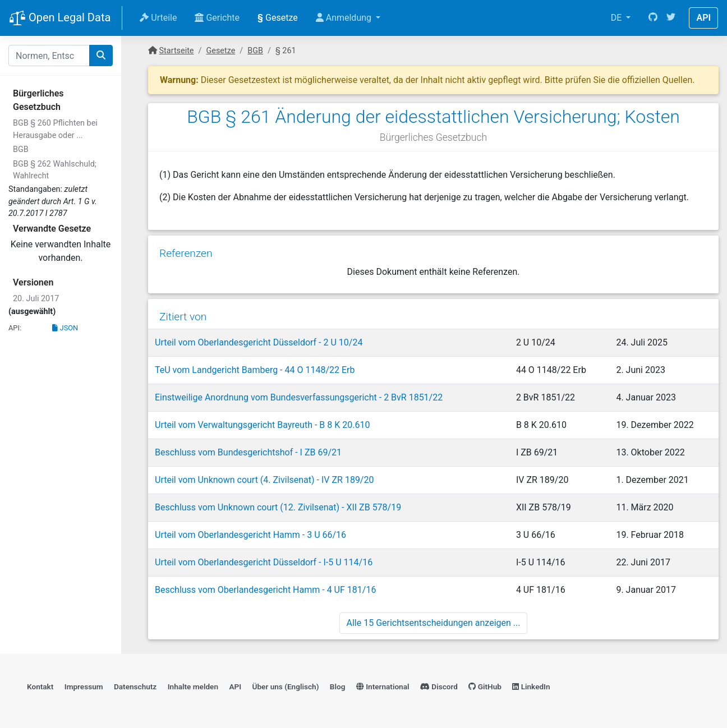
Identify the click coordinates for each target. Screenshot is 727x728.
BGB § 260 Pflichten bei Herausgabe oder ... (55, 129)
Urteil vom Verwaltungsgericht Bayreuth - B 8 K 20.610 (262, 425)
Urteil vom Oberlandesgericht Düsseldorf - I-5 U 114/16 (264, 562)
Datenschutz (135, 686)
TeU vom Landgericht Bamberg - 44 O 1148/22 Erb (255, 370)
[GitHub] (653, 18)
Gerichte (217, 18)
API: (15, 328)
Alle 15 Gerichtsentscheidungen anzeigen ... (434, 623)
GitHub (485, 686)
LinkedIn (531, 686)
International (383, 686)
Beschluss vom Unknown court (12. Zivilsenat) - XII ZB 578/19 (278, 507)
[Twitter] (671, 18)
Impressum (84, 686)
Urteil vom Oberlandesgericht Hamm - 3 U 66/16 (250, 535)
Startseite (177, 51)
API (703, 18)
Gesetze (278, 18)
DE (618, 18)
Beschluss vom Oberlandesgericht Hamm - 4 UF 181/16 (265, 590)
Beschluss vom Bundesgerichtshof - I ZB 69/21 (248, 452)
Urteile (158, 18)
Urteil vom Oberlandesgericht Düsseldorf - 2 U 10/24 (259, 342)
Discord (439, 686)
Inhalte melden (193, 686)
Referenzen (186, 253)
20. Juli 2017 (36, 299)
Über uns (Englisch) (286, 686)
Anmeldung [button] (345, 18)
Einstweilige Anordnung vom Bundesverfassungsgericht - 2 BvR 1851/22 (299, 397)
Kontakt (40, 686)
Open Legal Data (60, 19)
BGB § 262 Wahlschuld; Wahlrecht (55, 170)
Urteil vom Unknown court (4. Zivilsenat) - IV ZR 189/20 (264, 480)
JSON (65, 328)
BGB (21, 149)
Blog (338, 686)
